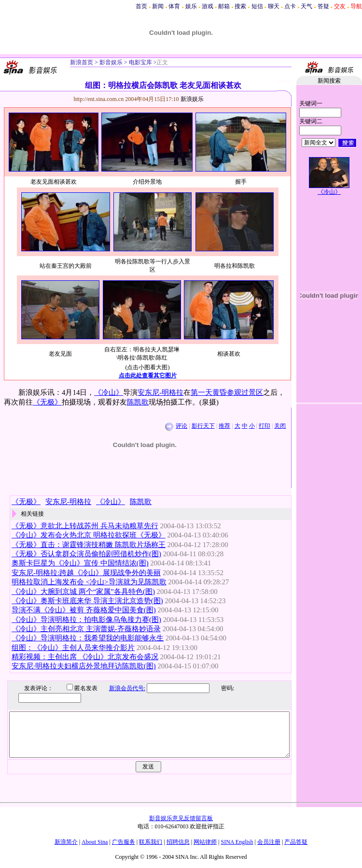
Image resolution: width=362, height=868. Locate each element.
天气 (306, 6)
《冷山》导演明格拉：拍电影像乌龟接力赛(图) (86, 620)
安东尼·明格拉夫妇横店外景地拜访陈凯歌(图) (84, 666)
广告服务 (124, 842)
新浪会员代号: (120, 688)
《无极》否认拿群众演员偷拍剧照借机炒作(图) (86, 554)
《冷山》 (109, 392)
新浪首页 (82, 62)
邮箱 (224, 6)
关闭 (280, 426)
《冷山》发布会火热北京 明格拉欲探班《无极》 (89, 535)
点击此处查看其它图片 (148, 376)
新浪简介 (66, 842)
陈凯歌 (138, 402)
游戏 (208, 6)
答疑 (323, 6)
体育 (174, 6)
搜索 (240, 6)
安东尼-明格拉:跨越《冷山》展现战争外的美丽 (86, 573)
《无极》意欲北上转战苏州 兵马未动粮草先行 (85, 526)
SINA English (237, 842)
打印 (265, 426)
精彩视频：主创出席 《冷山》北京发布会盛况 (85, 657)
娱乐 (191, 6)
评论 (181, 426)
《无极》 (47, 402)
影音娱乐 (111, 62)
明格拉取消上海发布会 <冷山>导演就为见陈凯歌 (89, 582)
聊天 (274, 6)
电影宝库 (140, 62)
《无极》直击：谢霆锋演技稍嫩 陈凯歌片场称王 (89, 545)
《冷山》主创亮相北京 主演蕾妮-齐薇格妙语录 (86, 629)
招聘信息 (178, 842)
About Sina (95, 842)
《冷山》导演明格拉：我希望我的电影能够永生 (88, 638)
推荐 (224, 426)
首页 (141, 6)
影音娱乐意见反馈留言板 (181, 818)
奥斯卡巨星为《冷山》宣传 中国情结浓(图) (80, 563)
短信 (257, 6)
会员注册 (269, 842)
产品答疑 (296, 842)
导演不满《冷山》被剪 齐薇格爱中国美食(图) (84, 610)
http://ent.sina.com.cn (100, 99)
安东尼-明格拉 (160, 392)
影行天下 (203, 426)
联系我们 (151, 842)
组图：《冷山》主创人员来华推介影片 (73, 648)
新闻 (158, 6)
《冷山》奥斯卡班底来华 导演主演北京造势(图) (87, 601)
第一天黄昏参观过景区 (227, 392)
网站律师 (205, 842)
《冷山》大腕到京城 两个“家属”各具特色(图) (83, 592)
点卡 (290, 6)
